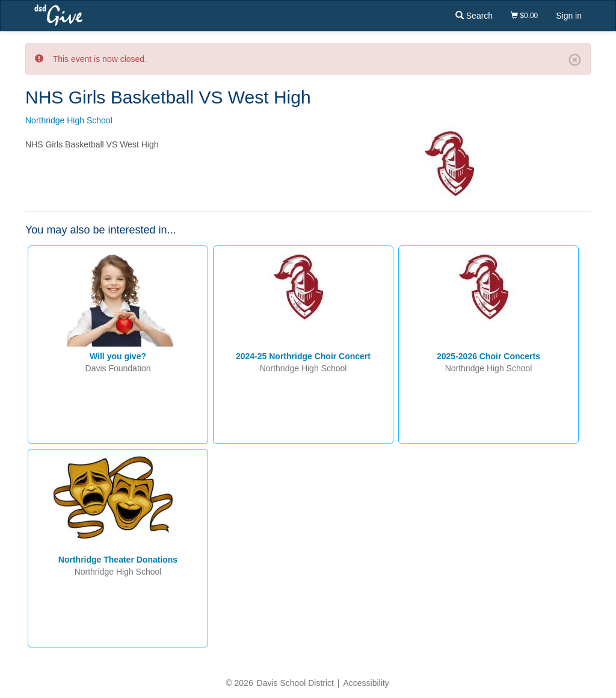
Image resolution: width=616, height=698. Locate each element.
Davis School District (295, 683)
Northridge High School (69, 120)
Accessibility (366, 683)
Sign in (569, 16)
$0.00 (524, 16)
